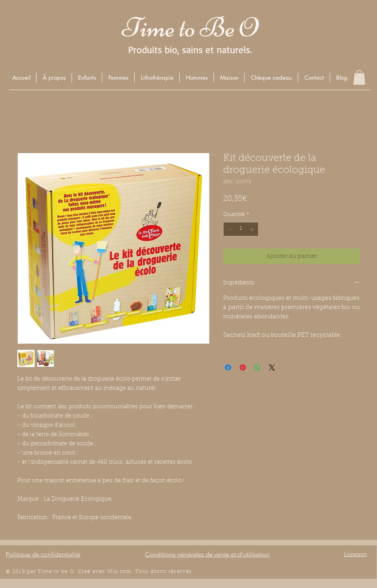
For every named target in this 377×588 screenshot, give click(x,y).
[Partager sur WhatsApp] (257, 367)
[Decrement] (229, 229)
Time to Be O (190, 28)
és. (190, 572)
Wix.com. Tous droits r (139, 572)
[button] (87, 78)
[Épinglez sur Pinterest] (243, 367)
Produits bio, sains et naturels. (190, 49)
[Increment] (253, 229)
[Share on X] (272, 367)
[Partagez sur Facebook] (228, 367)
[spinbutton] (241, 229)
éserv (178, 572)
